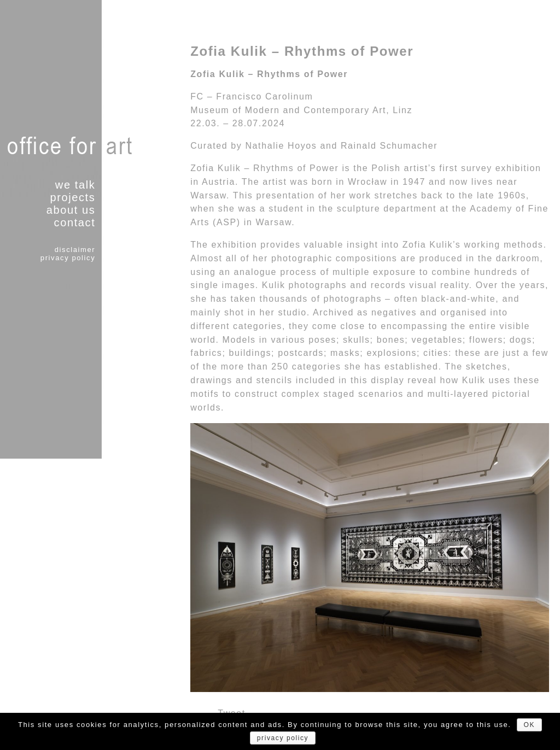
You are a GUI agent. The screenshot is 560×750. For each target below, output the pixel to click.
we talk (75, 185)
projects (72, 197)
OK (530, 725)
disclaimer (75, 250)
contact (75, 222)
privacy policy (68, 258)
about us (71, 210)
